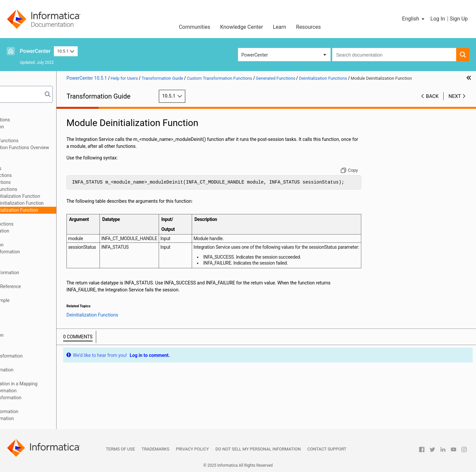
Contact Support (327, 449)
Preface (19, 113)
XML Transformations (33, 425)
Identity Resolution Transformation (46, 273)
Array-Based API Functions (48, 224)
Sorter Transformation (34, 363)
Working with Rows (41, 161)
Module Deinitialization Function (67, 210)
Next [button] (455, 103)
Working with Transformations (42, 120)
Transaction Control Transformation (48, 398)
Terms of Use (120, 449)
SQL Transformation (32, 377)
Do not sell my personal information (258, 449)
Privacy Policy (192, 449)
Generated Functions (42, 168)
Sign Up (459, 19)
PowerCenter (35, 51)
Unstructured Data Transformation (46, 411)
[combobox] (394, 55)
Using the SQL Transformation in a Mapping (56, 384)
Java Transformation (32, 279)
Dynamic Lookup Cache (35, 328)
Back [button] (432, 103)
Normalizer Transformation (39, 335)
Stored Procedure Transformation (45, 391)
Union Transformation (33, 405)
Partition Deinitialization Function (68, 196)
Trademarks (155, 449)
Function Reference (41, 154)
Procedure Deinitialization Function (70, 203)
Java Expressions (29, 293)
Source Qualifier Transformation (44, 370)
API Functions (35, 217)
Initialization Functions (51, 175)
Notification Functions (50, 182)
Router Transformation (34, 349)
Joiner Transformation (34, 307)
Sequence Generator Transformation (48, 356)
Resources (309, 27)
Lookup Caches (27, 321)
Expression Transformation (39, 245)
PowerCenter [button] (255, 55)
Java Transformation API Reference (47, 286)
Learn (279, 27)
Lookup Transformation (35, 314)
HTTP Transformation (33, 266)
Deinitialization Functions (54, 189)
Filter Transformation (33, 259)
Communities (195, 27)
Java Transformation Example (42, 300)
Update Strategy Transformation (44, 418)
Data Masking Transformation (41, 231)
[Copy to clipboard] (365, 177)
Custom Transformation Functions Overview (66, 148)
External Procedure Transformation (47, 252)
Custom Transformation (35, 134)
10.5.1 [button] (66, 51)
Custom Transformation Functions (46, 141)
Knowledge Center (242, 27)
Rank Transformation (32, 342)
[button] (414, 19)
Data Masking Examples (36, 238)
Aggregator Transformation (39, 127)
